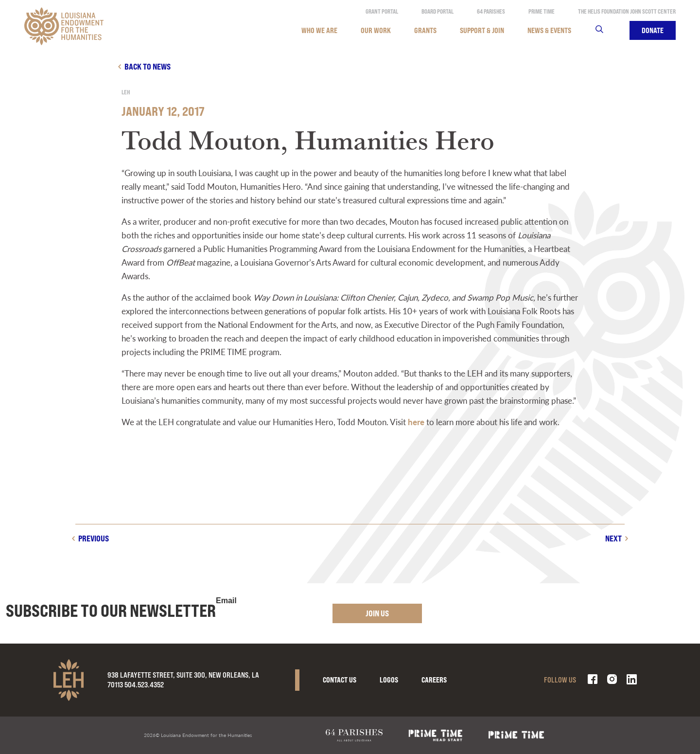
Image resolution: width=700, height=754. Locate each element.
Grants (425, 30)
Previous (94, 538)
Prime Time (542, 11)
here (416, 422)
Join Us (377, 613)
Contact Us (340, 680)
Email (226, 601)
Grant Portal (382, 11)
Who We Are (319, 30)
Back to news (148, 66)
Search (605, 30)
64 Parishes (491, 11)
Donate (653, 30)
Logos (389, 680)
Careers (434, 680)
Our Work (376, 30)
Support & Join (482, 30)
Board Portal (437, 11)
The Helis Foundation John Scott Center (627, 11)
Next (613, 538)
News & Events (549, 30)
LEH (126, 92)
